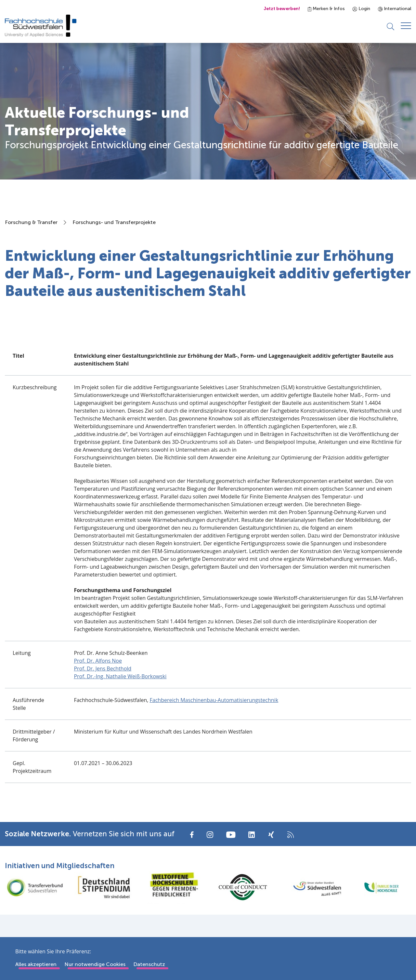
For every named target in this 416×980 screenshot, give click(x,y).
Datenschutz (149, 964)
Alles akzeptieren (36, 964)
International (395, 9)
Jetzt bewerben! (282, 9)
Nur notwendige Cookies (95, 964)
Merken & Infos (326, 9)
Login (361, 9)
